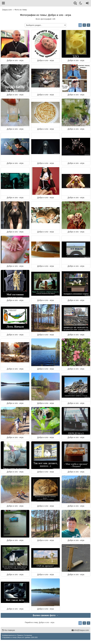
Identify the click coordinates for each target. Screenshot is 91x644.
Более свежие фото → (46, 615)
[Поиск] (75, 4)
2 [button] (84, 25)
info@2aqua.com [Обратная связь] (80, 630)
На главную (9, 630)
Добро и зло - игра (15, 60)
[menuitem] (9, 635)
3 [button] (88, 25)
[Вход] (87, 4)
